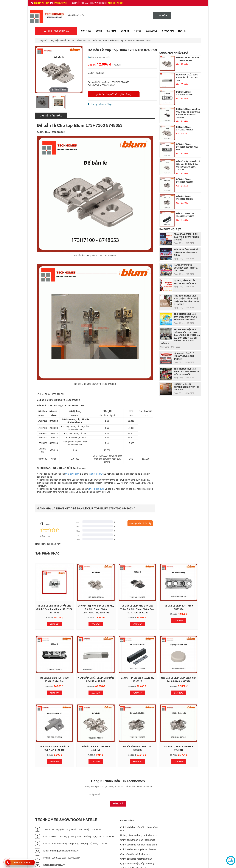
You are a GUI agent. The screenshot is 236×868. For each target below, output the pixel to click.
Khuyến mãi (168, 31)
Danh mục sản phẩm (57, 31)
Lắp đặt (125, 31)
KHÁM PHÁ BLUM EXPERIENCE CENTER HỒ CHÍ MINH (186, 387)
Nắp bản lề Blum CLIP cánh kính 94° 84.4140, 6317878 (118, 669)
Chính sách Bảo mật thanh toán (136, 843)
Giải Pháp (111, 31)
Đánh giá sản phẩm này (140, 523)
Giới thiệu (86, 31)
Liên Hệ (182, 31)
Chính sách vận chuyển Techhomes (138, 833)
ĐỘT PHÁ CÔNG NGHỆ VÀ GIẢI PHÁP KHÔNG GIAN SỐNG (186, 252)
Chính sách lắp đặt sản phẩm (135, 852)
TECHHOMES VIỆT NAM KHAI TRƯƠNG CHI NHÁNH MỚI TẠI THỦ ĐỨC (187, 372)
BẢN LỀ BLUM (83, 41)
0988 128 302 (40, 3)
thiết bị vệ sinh (72, 474)
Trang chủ (42, 41)
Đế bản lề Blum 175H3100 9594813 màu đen (187, 147)
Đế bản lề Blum (100, 41)
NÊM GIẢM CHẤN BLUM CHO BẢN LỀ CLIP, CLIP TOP (187, 78)
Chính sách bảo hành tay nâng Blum (138, 829)
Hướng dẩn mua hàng (100, 104)
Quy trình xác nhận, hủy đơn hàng (137, 847)
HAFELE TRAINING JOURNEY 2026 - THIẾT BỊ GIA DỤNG (186, 268)
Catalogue (151, 31)
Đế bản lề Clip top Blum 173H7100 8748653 (131, 41)
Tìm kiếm (162, 15)
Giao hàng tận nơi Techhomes (135, 838)
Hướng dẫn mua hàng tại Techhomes (139, 819)
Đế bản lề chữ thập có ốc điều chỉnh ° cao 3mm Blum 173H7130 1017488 (51, 601)
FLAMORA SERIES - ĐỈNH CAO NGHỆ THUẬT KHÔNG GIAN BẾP (187, 237)
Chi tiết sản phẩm (51, 116)
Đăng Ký (118, 788)
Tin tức (137, 31)
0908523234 (59, 3)
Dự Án (99, 31)
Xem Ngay (51, 616)
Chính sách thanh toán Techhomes (138, 824)
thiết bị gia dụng (97, 489)
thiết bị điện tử (96, 474)
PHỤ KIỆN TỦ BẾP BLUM (62, 41)
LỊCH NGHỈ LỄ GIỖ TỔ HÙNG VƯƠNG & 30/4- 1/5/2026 (184, 356)
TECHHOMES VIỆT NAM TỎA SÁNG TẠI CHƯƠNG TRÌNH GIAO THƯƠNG (186, 317)
